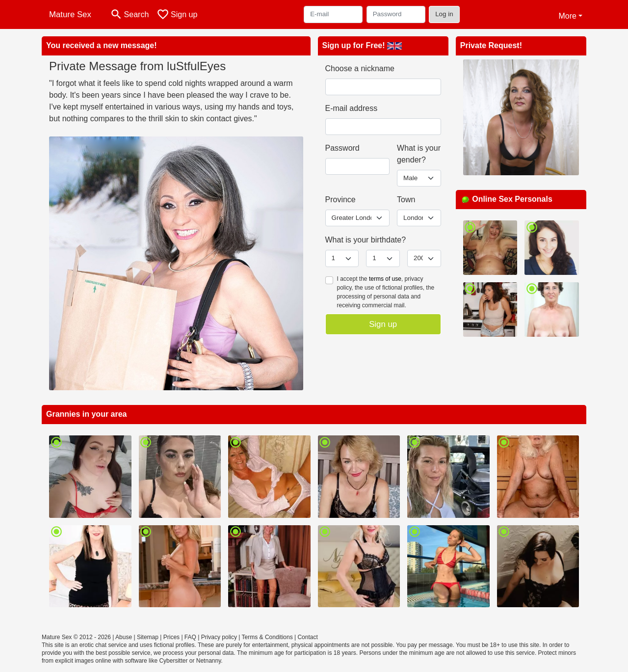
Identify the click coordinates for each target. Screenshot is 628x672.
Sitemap (148, 637)
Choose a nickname (360, 68)
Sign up (383, 324)
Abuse (124, 637)
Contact (307, 637)
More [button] (567, 16)
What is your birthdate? (366, 240)
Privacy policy (219, 637)
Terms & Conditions (267, 637)
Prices (171, 637)
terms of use (385, 279)
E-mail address (352, 108)
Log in (444, 14)
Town (406, 200)
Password (342, 148)
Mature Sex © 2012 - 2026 (76, 637)
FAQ (190, 637)
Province (340, 200)
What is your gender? (419, 154)
